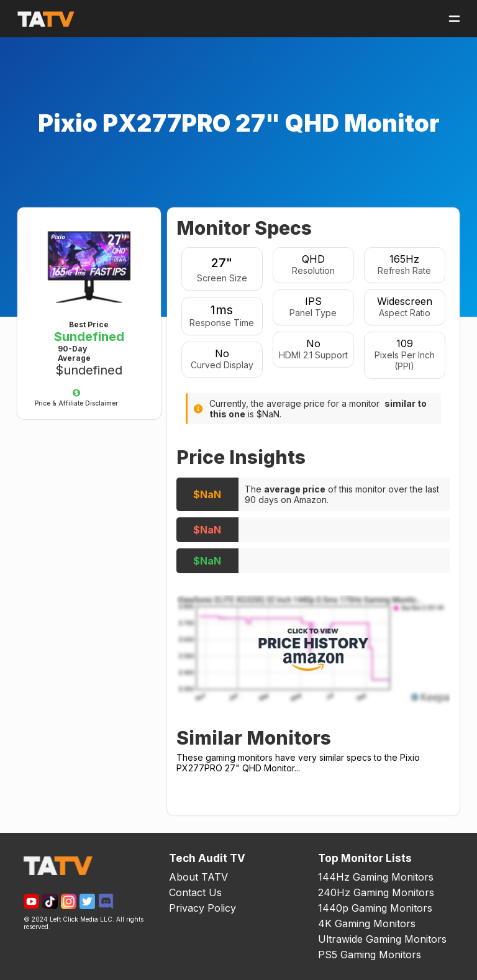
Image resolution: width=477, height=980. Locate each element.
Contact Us (195, 892)
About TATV (198, 877)
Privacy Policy (202, 908)
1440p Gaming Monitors (375, 908)
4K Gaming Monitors (367, 923)
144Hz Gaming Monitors (376, 877)
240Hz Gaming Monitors (376, 892)
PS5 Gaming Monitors (370, 955)
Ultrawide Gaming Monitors (382, 939)
